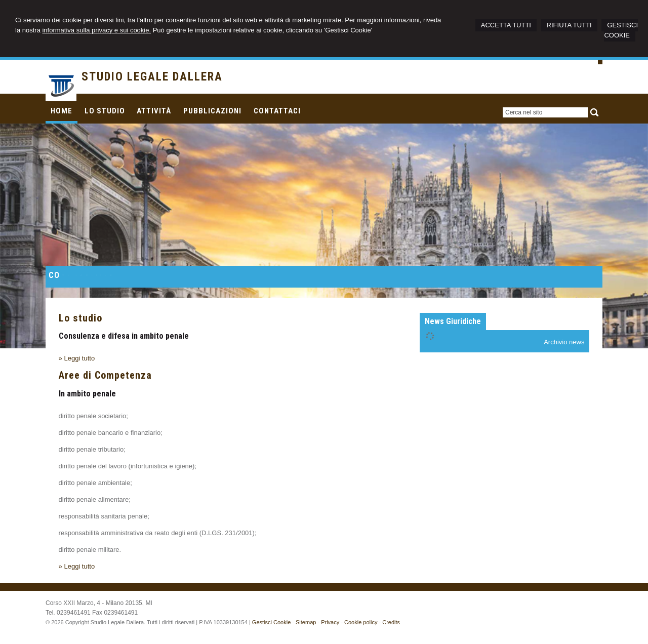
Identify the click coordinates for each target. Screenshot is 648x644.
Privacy (330, 622)
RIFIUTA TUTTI (569, 25)
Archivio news (564, 342)
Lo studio (80, 318)
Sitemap (306, 622)
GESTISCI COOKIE (621, 30)
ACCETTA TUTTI (506, 25)
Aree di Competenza (105, 375)
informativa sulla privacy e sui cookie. (96, 30)
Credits (391, 622)
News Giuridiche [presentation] (453, 321)
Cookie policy (361, 622)
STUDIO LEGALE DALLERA (152, 77)
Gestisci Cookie (271, 622)
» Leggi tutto (77, 358)
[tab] (453, 321)
